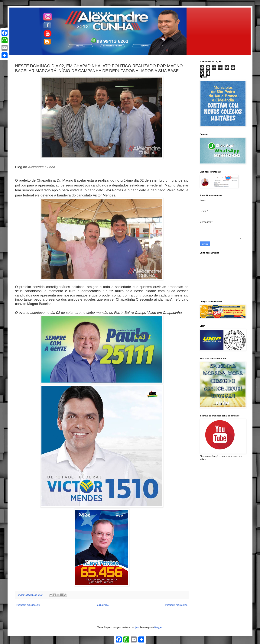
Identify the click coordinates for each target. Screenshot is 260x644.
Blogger (158, 627)
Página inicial (102, 605)
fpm (137, 627)
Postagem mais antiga (176, 605)
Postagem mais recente (28, 605)
